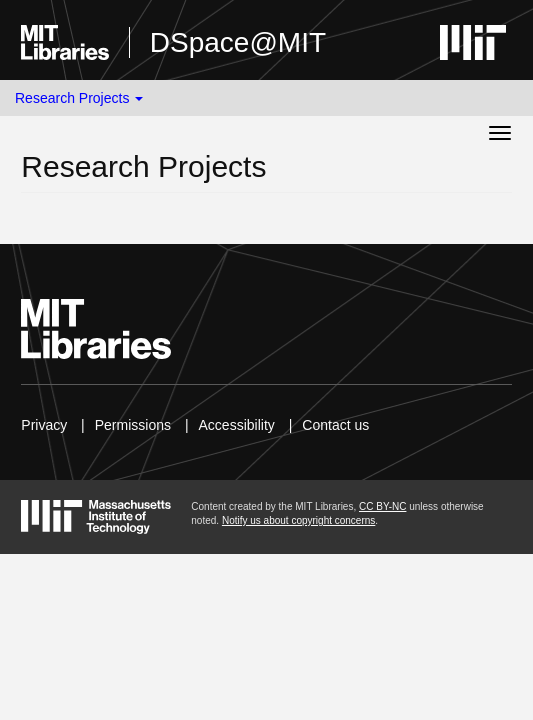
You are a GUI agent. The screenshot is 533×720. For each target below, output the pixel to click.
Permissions (133, 425)
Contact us (335, 425)
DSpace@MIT (238, 42)
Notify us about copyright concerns (298, 520)
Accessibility (237, 425)
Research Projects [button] (79, 98)
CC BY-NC (382, 506)
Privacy (44, 425)
